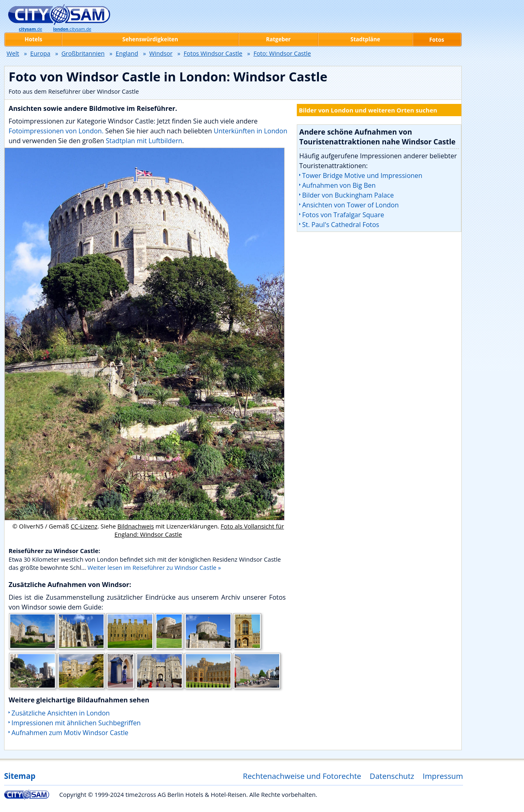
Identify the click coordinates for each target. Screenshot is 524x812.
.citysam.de (72, 29)
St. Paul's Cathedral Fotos (341, 225)
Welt (13, 53)
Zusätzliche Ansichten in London (61, 713)
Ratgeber (278, 39)
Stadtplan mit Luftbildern (144, 141)
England (127, 53)
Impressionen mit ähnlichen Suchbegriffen (76, 723)
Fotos (437, 40)
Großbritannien (83, 53)
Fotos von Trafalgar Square (343, 215)
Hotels (33, 39)
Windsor (161, 53)
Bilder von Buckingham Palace (348, 195)
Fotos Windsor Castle (213, 53)
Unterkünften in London (251, 131)
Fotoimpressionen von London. (56, 131)
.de (30, 29)
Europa (40, 53)
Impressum (443, 776)
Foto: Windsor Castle (282, 53)
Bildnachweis (136, 526)
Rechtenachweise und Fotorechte (302, 776)
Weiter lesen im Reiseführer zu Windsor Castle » (154, 567)
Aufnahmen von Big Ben (339, 185)
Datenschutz (392, 776)
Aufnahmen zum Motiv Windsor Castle (70, 733)
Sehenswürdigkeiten (150, 39)
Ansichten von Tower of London (350, 205)
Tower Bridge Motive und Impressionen (362, 175)
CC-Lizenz (84, 526)
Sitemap (20, 776)
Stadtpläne (365, 39)
